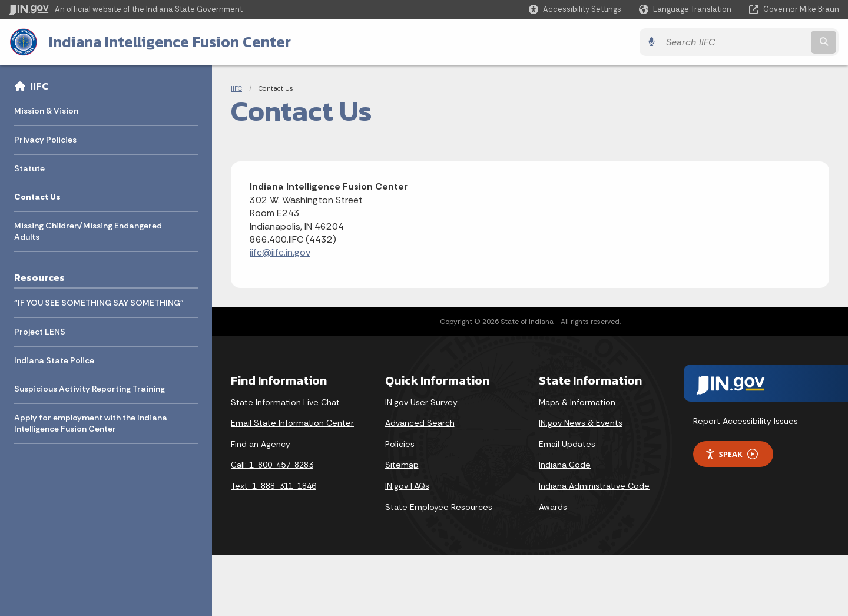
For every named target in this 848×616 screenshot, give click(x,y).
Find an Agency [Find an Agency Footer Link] (261, 444)
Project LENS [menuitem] (40, 332)
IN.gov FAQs (407, 486)
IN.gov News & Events (581, 423)
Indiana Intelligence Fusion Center (169, 42)
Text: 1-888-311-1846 (274, 486)
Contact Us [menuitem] (37, 197)
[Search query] (737, 42)
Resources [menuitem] (39, 277)
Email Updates (567, 444)
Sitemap (402, 465)
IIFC (39, 86)
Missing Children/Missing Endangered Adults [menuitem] (88, 231)
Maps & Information (577, 402)
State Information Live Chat (285, 402)
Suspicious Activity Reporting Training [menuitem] (90, 389)
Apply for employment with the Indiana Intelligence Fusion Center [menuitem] (91, 423)
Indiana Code (565, 465)
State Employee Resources (439, 507)
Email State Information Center (292, 423)
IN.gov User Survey (421, 402)
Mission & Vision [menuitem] (46, 111)
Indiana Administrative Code (594, 486)
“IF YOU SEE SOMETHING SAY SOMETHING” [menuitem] (99, 303)
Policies (400, 444)
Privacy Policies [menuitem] (45, 140)
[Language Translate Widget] (686, 9)
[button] (575, 9)
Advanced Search (420, 423)
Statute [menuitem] (29, 168)
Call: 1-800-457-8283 (272, 465)
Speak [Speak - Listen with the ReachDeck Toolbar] (731, 454)
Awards (553, 507)
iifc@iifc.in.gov (280, 252)
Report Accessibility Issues (746, 421)
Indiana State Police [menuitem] (54, 360)
